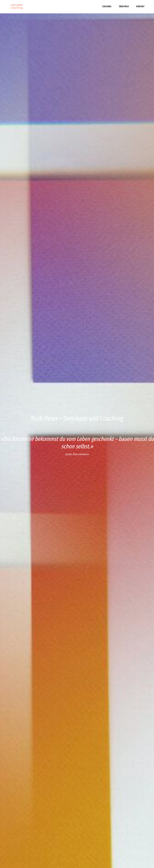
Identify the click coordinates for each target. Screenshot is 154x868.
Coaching (107, 6)
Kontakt (140, 6)
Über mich (124, 6)
